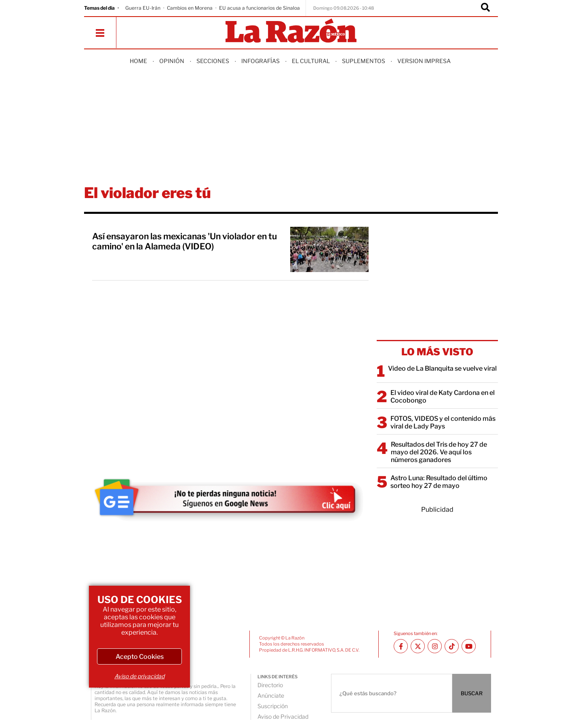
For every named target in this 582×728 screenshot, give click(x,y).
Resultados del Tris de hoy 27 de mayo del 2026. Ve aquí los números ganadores (439, 452)
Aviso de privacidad (139, 676)
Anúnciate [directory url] (271, 695)
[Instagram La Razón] (435, 646)
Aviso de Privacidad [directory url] (283, 716)
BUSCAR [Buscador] (472, 693)
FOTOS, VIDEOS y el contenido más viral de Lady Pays (443, 422)
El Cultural (311, 61)
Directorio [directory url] (270, 685)
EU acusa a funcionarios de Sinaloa (259, 8)
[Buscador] (485, 8)
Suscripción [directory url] (273, 706)
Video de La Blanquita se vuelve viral (442, 368)
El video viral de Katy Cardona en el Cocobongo (443, 397)
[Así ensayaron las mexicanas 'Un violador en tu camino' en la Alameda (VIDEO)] (329, 249)
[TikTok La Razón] (452, 646)
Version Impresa (424, 61)
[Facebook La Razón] (401, 646)
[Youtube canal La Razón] (469, 646)
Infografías (260, 61)
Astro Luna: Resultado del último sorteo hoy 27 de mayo (439, 482)
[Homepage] (291, 31)
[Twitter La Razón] (418, 646)
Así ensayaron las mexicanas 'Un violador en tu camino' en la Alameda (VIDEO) (185, 241)
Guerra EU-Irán (143, 8)
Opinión (172, 61)
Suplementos (364, 61)
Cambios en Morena (190, 8)
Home (138, 61)
